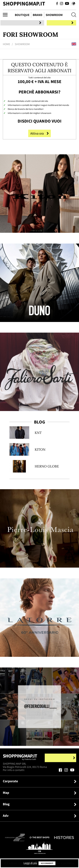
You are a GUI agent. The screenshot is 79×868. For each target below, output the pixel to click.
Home (7, 45)
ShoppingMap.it (24, 4)
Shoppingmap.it (20, 759)
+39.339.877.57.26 (36, 771)
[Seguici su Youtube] (63, 4)
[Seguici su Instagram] (58, 4)
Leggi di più (42, 863)
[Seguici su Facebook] (53, 4)
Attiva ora (39, 135)
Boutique (22, 15)
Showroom (54, 15)
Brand (38, 15)
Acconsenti (60, 863)
